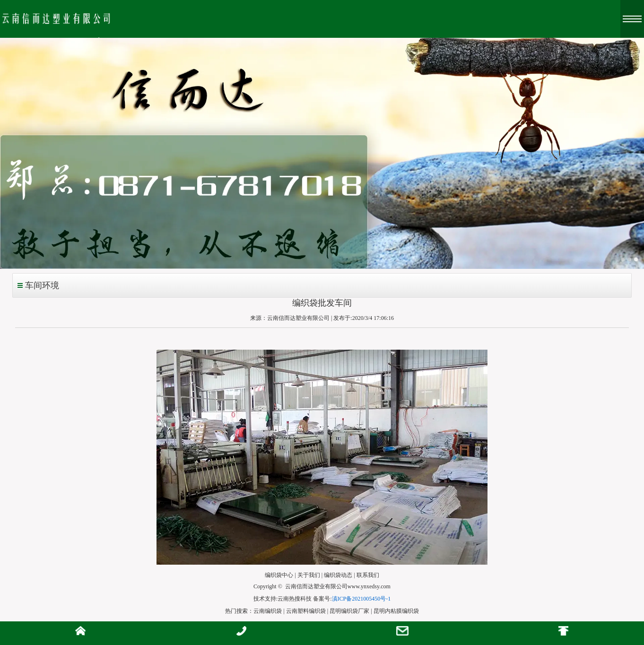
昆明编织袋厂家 (349, 611)
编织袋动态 (338, 575)
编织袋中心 (279, 575)
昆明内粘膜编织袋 (396, 611)
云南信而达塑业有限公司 (298, 318)
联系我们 (368, 575)
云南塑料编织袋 (306, 611)
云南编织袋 (268, 611)
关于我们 (309, 575)
